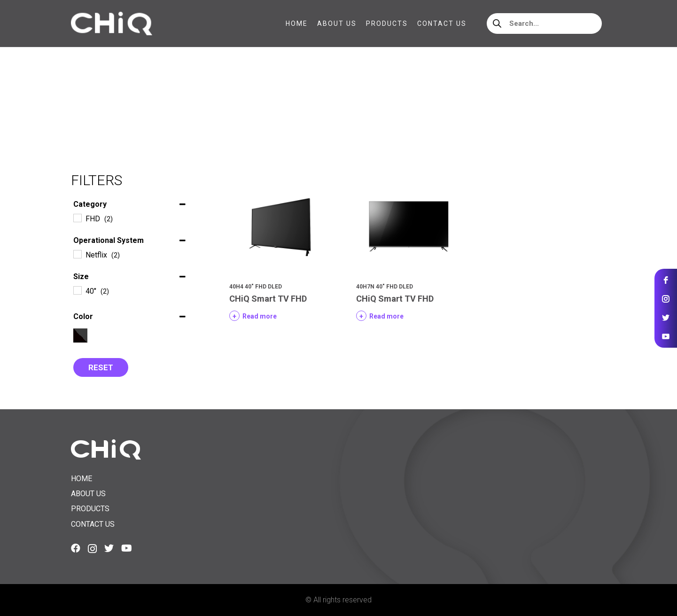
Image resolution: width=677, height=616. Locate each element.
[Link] (112, 23)
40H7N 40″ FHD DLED (385, 287)
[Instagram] (92, 549)
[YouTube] (127, 548)
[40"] (77, 290)
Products (90, 509)
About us (88, 494)
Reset (101, 367)
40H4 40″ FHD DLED (256, 287)
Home (81, 108)
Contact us (93, 524)
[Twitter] (109, 548)
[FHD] (77, 218)
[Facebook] (76, 548)
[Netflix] (77, 254)
